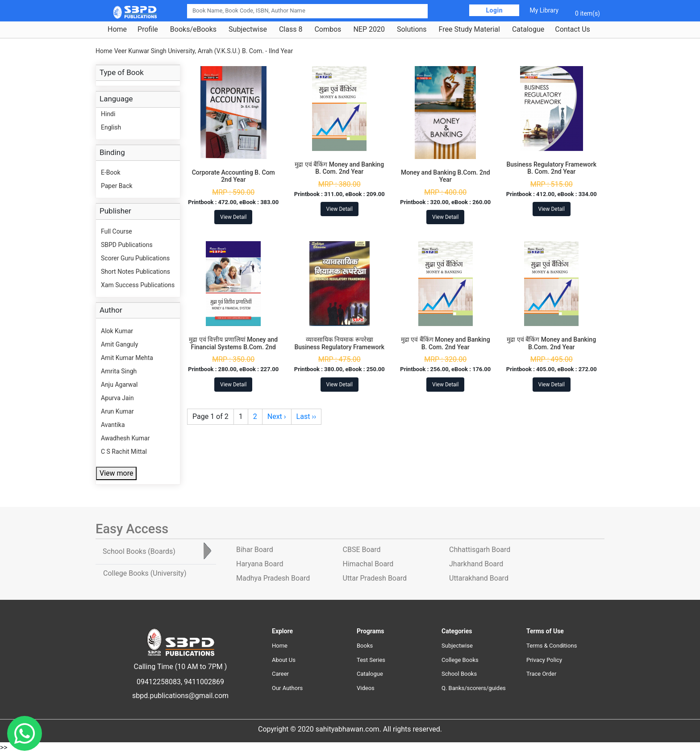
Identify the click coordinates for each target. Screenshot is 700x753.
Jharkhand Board (476, 564)
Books (365, 646)
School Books (459, 674)
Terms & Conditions (552, 646)
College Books (460, 660)
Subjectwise (248, 29)
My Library (544, 10)
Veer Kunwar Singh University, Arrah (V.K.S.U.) (177, 51)
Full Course (117, 231)
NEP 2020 (369, 29)
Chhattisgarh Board (480, 550)
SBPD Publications (127, 245)
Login (494, 10)
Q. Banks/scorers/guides (474, 688)
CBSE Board (362, 550)
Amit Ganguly (119, 344)
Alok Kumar (117, 331)
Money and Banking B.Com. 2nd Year (446, 176)
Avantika (113, 425)
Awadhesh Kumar (125, 438)
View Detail (233, 217)
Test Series (371, 660)
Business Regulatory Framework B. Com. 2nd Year (551, 168)
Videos (366, 688)
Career (280, 674)
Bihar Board (255, 550)
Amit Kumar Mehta (127, 358)
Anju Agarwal (119, 385)
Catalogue (528, 29)
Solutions (412, 29)
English (111, 127)
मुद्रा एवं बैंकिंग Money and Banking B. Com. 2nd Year (339, 168)
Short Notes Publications (135, 272)
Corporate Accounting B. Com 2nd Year (233, 176)
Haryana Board (260, 564)
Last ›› (306, 416)
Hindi (108, 114)
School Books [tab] (139, 551)
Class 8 (291, 29)
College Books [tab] (145, 573)
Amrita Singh (119, 371)
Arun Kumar (117, 411)
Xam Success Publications (138, 285)
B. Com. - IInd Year (267, 51)
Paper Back (117, 186)
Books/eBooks (193, 29)
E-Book (111, 172)
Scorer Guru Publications (135, 258)
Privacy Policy (544, 660)
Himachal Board (368, 564)
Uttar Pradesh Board (375, 578)
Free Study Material (469, 29)
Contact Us (573, 29)
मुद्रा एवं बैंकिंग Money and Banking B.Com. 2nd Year (551, 343)
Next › (277, 416)
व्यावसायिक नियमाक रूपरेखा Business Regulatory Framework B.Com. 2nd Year (339, 347)
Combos (328, 29)
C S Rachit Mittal (124, 452)
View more (116, 473)
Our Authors (287, 688)
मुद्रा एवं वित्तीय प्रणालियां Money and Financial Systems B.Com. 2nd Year (233, 347)
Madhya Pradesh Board (273, 578)
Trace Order (541, 674)
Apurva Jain (117, 398)
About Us (284, 660)
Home (117, 29)
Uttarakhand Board (479, 578)
